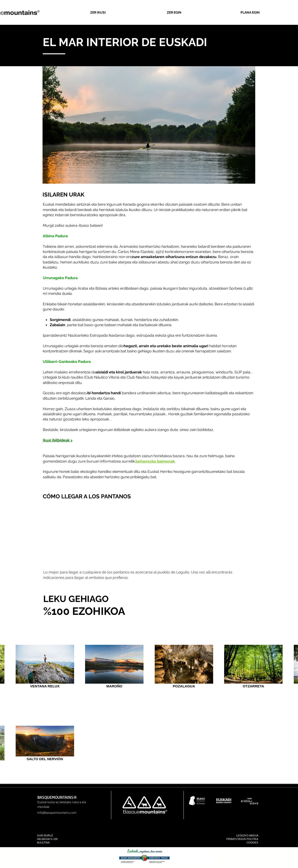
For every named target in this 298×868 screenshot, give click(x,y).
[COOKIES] (244, 843)
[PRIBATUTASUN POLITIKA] (232, 839)
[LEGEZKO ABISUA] (244, 836)
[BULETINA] (51, 843)
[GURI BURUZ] (55, 836)
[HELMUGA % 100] (52, 839)
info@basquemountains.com (57, 813)
